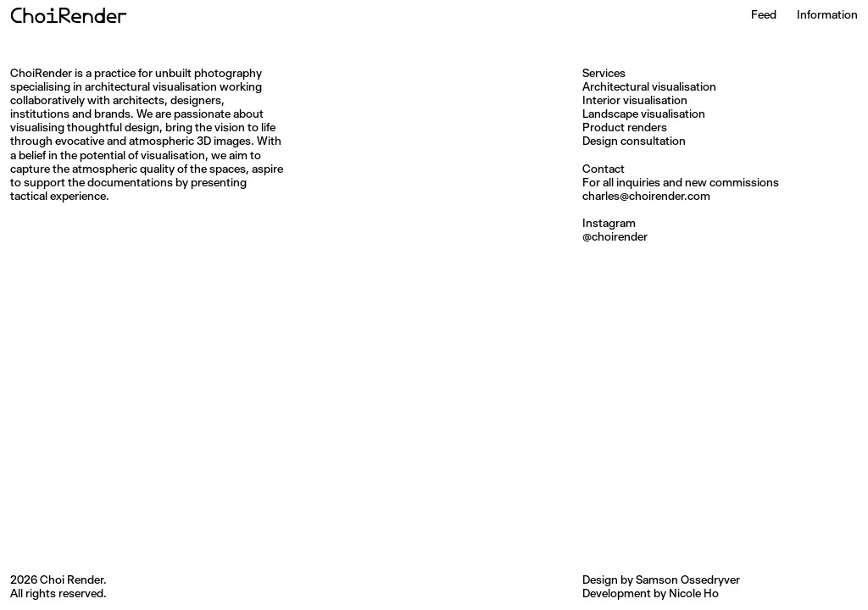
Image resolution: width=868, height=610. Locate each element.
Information (827, 14)
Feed (764, 14)
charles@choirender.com (646, 196)
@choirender (615, 236)
